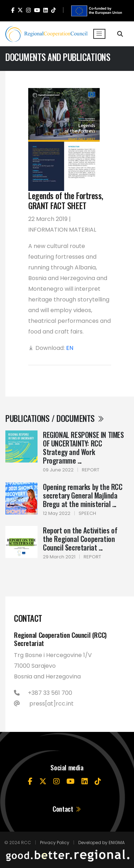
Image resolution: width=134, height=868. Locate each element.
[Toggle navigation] (99, 34)
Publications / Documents (55, 418)
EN (70, 348)
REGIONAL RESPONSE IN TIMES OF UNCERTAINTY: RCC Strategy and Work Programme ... (83, 448)
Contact (67, 809)
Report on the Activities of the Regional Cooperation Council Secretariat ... (80, 539)
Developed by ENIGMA (101, 843)
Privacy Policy (55, 843)
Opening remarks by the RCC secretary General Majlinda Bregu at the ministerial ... (83, 495)
